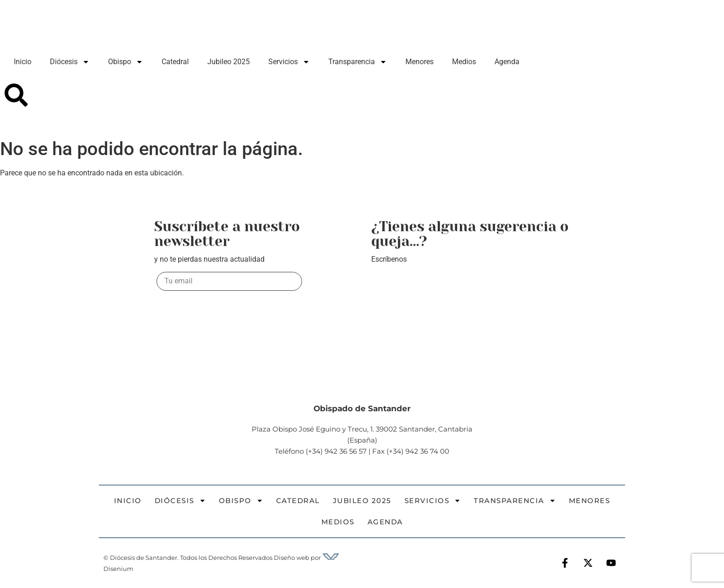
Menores (419, 62)
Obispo (126, 62)
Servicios (289, 62)
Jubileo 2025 (229, 62)
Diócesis (70, 62)
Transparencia (358, 62)
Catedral (175, 62)
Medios (464, 62)
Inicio (23, 62)
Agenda (507, 62)
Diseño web (292, 558)
